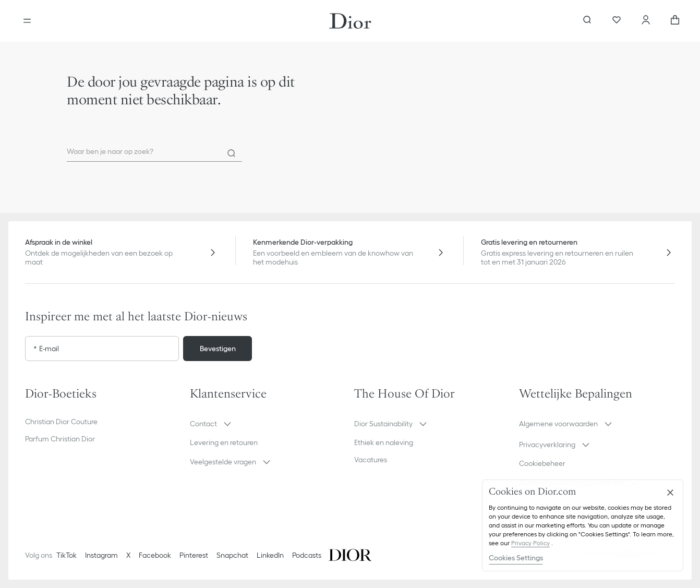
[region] (583, 525)
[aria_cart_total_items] (675, 21)
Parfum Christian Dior (60, 439)
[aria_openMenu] (27, 21)
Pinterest (194, 555)
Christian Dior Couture (61, 422)
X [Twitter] (128, 555)
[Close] (670, 493)
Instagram (101, 555)
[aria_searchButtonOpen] (587, 21)
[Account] (646, 21)
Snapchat (232, 555)
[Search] (232, 153)
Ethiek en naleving (384, 442)
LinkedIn (270, 555)
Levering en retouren (224, 442)
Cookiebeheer (542, 463)
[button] (268, 424)
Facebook (155, 555)
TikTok (67, 555)
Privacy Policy (530, 543)
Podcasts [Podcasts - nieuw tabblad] (307, 555)
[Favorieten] (617, 21)
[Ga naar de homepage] (350, 21)
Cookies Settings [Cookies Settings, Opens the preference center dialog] (516, 558)
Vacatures (371, 460)
